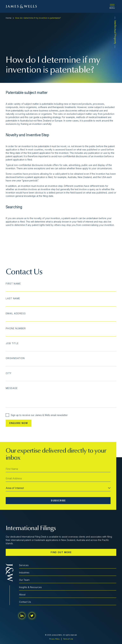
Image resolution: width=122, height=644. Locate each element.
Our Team (24, 580)
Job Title (12, 343)
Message (12, 388)
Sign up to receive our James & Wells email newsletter (37, 415)
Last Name (13, 298)
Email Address (16, 313)
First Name (13, 284)
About (22, 595)
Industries (24, 573)
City (9, 373)
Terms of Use (68, 639)
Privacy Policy (54, 639)
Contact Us (25, 602)
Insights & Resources (30, 587)
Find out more (61, 552)
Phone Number (16, 328)
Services (24, 565)
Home (9, 18)
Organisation (15, 358)
